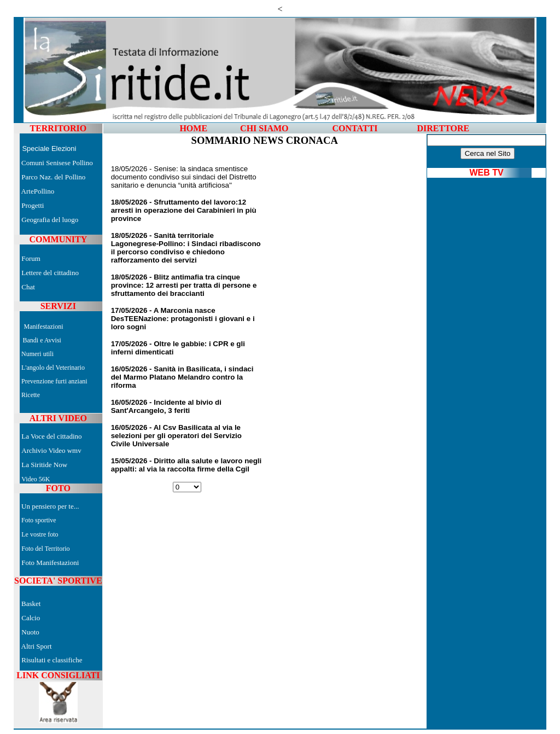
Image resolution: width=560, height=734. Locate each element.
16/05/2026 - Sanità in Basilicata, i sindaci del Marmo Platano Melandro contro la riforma (182, 377)
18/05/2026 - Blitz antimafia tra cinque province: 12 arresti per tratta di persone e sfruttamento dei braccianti (184, 285)
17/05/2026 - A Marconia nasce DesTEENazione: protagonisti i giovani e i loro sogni (183, 319)
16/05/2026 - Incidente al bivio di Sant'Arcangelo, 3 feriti (166, 406)
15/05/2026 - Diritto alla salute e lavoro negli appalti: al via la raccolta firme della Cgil (186, 465)
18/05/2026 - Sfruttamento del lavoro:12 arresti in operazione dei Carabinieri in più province (184, 210)
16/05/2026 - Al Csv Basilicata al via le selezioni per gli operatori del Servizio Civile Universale (176, 436)
